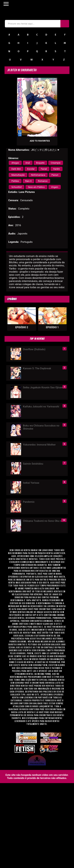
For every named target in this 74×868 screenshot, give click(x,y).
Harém (57, 169)
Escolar (31, 169)
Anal (28, 163)
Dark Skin (16, 169)
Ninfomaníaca (38, 175)
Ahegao (15, 163)
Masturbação (18, 175)
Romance (43, 181)
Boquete (40, 163)
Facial (44, 169)
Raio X (28, 181)
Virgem (55, 187)
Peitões (15, 181)
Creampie (56, 163)
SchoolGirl (16, 187)
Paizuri (55, 175)
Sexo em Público (36, 187)
